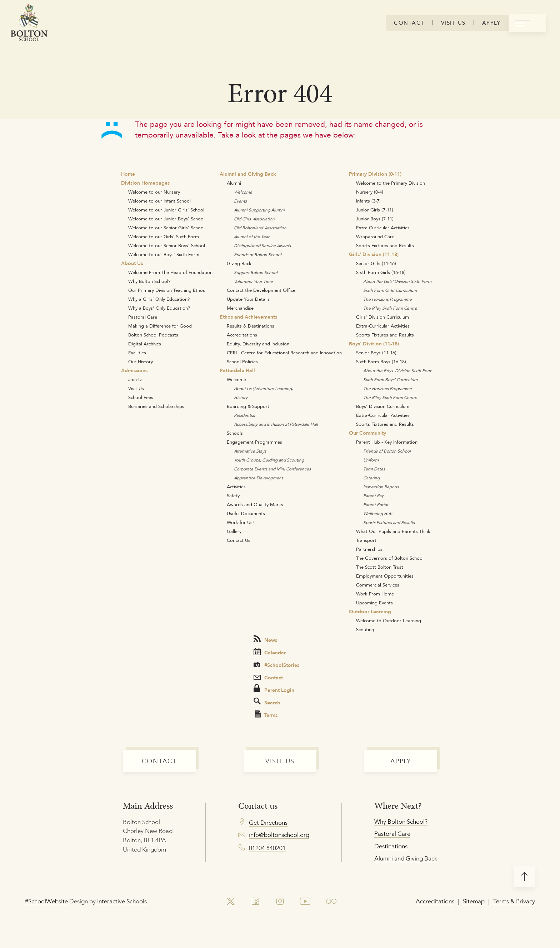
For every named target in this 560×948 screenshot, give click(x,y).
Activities (236, 487)
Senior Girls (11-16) (376, 263)
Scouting (365, 629)
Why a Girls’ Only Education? (159, 299)
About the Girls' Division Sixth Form (397, 281)
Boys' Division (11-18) (374, 344)
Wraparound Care (375, 236)
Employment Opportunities (385, 576)
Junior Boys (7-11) (375, 219)
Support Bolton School (256, 272)
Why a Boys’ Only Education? (159, 308)
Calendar (270, 652)
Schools (235, 433)
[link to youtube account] (305, 902)
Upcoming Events (374, 603)
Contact (268, 678)
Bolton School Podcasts (153, 335)
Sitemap (474, 901)
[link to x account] (231, 902)
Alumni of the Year (252, 237)
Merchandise (240, 308)
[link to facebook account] (255, 902)
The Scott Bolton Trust (380, 567)
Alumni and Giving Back (248, 174)
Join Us (136, 379)
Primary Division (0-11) (375, 174)
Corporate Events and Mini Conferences (272, 469)
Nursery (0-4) (370, 192)
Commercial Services (378, 585)
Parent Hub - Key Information (387, 442)
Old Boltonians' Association (260, 228)
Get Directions (268, 823)
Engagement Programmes (254, 442)
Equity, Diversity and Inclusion (258, 344)
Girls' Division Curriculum (382, 317)
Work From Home (375, 594)
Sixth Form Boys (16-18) (381, 361)
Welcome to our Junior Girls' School (166, 210)
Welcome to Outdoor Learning (389, 620)
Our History (141, 361)
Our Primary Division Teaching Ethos (167, 290)
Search (267, 702)
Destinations (391, 846)
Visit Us (136, 388)
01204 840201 (267, 848)
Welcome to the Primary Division (391, 183)
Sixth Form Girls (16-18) (381, 272)
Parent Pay (373, 496)
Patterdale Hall (237, 370)
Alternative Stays (250, 451)
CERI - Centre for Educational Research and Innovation (284, 353)
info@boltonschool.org (279, 835)
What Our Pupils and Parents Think (393, 531)
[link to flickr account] (331, 902)
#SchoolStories (276, 665)
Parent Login (274, 689)
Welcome (243, 192)
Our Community (367, 433)
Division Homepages (145, 183)
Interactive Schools (122, 901)
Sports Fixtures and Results (385, 245)
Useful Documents (246, 513)
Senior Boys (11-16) (376, 353)
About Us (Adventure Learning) (263, 388)
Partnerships (369, 549)
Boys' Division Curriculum (383, 406)
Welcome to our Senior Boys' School (167, 245)
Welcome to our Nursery (154, 192)
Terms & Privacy (514, 901)
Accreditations (242, 335)
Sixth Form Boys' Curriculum (390, 380)
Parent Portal (376, 505)
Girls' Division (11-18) (374, 254)
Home (128, 174)
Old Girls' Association (254, 219)
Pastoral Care (143, 317)
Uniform (371, 460)
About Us (132, 263)
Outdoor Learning (370, 612)
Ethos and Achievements (248, 317)
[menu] (527, 23)
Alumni (234, 183)
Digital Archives (145, 344)
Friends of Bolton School (258, 255)
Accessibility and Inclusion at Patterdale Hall (276, 424)
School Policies (242, 361)
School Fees (141, 397)
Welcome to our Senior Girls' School (166, 228)
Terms (266, 715)
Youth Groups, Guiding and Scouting (269, 460)
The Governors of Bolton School (390, 558)
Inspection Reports (381, 487)
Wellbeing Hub (378, 513)
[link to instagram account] (280, 902)
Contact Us (239, 540)
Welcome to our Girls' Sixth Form (164, 236)
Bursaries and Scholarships (156, 406)
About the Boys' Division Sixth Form (398, 371)
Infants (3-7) (368, 201)
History (241, 397)
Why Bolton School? (149, 281)
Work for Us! (240, 522)
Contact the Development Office (261, 290)
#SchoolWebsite (46, 901)
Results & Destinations (251, 326)
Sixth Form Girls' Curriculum (390, 290)
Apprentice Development (258, 478)
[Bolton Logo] (29, 23)
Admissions (134, 370)
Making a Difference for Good (160, 326)
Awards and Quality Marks (255, 504)
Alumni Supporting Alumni (259, 210)
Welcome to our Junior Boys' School (166, 219)
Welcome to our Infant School (159, 201)
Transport (366, 540)
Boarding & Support (248, 406)
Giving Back (239, 263)
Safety (233, 495)
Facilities (137, 353)
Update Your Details (248, 299)
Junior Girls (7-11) (375, 210)
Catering (371, 478)
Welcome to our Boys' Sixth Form (164, 254)
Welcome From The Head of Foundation (170, 272)
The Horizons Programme (387, 299)
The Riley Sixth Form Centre (390, 308)
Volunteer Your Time (253, 281)
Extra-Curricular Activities (383, 228)
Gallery (234, 531)
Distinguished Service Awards (262, 246)
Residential (244, 415)
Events (240, 201)
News (265, 640)
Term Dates (374, 469)
